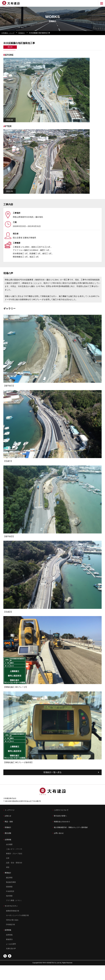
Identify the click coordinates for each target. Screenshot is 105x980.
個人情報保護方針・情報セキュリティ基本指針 (71, 827)
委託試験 (8, 833)
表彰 (8, 867)
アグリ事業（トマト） (14, 900)
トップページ (10, 810)
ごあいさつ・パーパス (14, 849)
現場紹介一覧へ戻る (52, 772)
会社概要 (9, 844)
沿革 (8, 858)
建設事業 (9, 878)
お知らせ (8, 816)
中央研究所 (10, 891)
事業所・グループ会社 (14, 854)
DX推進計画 (10, 925)
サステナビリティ (11, 906)
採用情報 (8, 930)
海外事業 (9, 896)
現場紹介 (8, 827)
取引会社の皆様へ (60, 816)
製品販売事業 (11, 882)
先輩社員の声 (11, 949)
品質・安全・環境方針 (14, 863)
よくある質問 (11, 944)
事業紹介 (8, 873)
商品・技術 (9, 822)
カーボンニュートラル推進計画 (17, 915)
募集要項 (9, 939)
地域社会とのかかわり (62, 822)
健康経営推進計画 (13, 911)
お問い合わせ (59, 833)
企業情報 (8, 840)
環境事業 (9, 887)
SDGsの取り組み (12, 920)
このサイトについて (61, 810)
